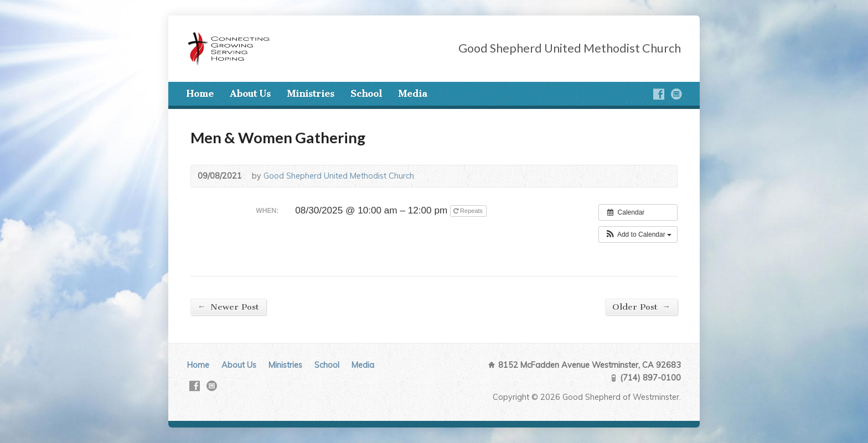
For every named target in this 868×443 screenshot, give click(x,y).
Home (200, 93)
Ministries (311, 93)
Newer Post (228, 307)
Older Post (641, 307)
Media (413, 93)
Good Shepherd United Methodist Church (339, 176)
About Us (250, 93)
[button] (638, 234)
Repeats (469, 211)
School (366, 93)
